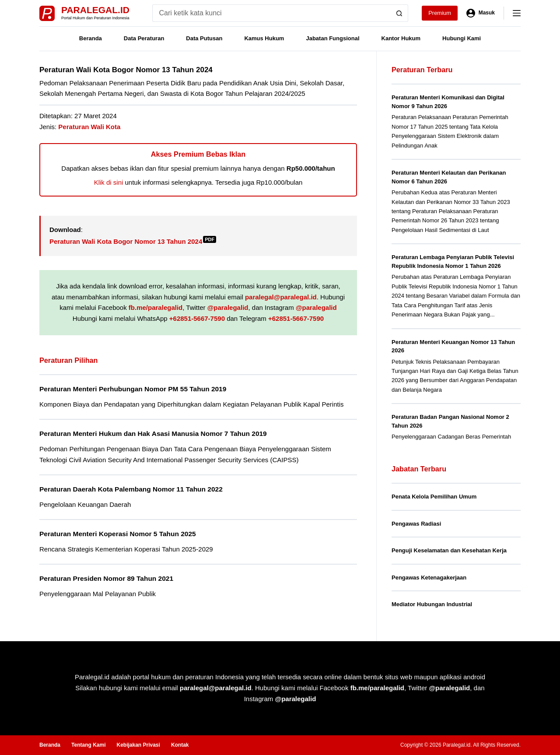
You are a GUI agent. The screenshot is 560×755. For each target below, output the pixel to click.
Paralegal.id (95, 10)
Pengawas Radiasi (416, 524)
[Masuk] (481, 13)
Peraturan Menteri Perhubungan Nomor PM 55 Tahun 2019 (133, 389)
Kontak (180, 745)
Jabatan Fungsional (332, 38)
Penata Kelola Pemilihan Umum (434, 497)
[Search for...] (271, 13)
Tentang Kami (88, 745)
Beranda (91, 38)
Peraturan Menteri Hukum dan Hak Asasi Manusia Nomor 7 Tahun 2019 (153, 434)
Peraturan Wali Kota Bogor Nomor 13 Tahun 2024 (133, 241)
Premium (440, 13)
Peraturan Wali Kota (89, 127)
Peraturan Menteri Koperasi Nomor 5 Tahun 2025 (118, 534)
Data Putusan (204, 38)
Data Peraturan (144, 38)
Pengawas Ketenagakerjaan (429, 578)
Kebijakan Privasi (138, 745)
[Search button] (399, 13)
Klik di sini (109, 182)
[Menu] (517, 13)
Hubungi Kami (462, 38)
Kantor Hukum (401, 38)
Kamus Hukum (264, 38)
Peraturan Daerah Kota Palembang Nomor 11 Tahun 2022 (131, 489)
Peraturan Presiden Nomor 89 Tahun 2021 (106, 578)
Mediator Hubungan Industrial (432, 604)
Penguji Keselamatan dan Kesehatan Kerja (449, 550)
